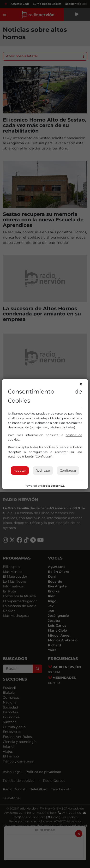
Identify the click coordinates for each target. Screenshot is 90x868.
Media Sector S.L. (53, 486)
